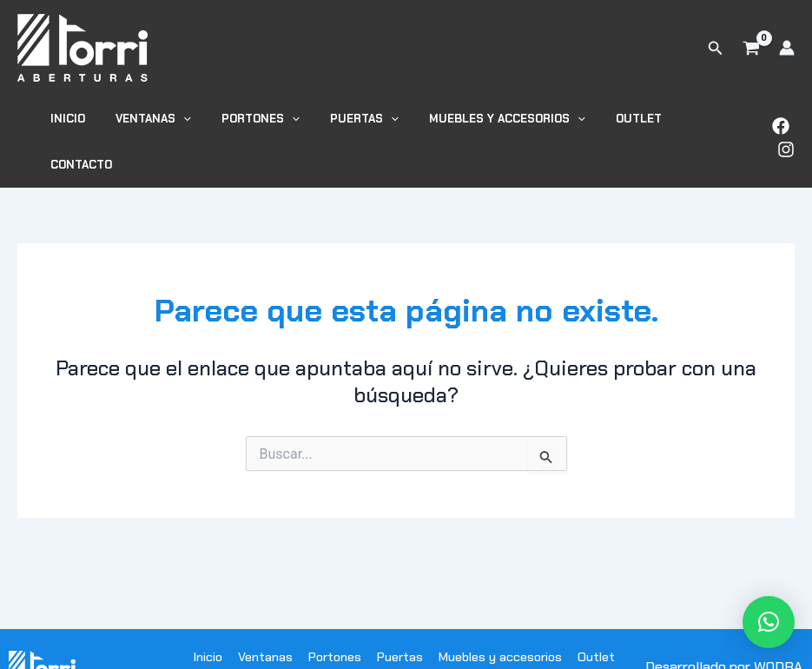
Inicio (88, 123)
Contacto (695, 123)
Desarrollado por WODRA (724, 629)
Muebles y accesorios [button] (495, 123)
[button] (716, 48)
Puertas (400, 619)
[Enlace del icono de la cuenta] (787, 48)
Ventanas (265, 619)
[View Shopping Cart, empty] (751, 48)
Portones (335, 619)
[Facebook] (781, 108)
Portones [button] (265, 123)
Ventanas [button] (165, 123)
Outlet (619, 123)
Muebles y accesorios (500, 619)
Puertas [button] (360, 123)
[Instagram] (786, 130)
